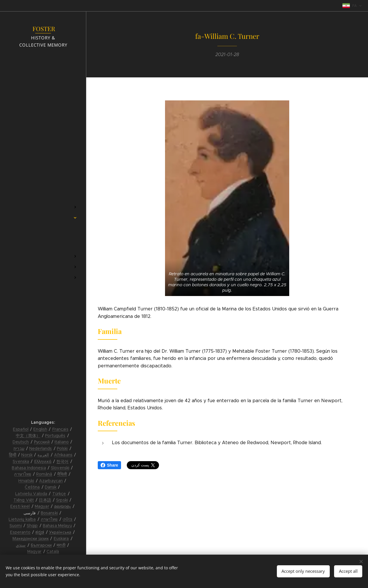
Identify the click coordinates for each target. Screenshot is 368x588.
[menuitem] (43, 190)
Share (109, 465)
